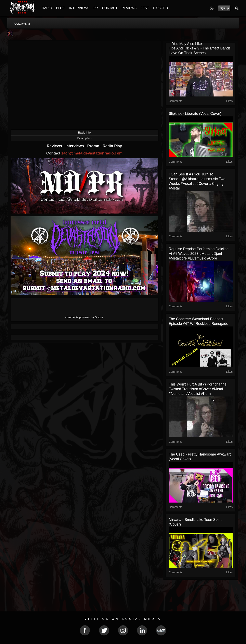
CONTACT (110, 8)
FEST (145, 8)
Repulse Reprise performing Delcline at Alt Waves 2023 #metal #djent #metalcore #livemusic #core (199, 254)
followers (22, 24)
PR (96, 8)
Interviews (75, 146)
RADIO (47, 8)
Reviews (55, 146)
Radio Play (112, 146)
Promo (94, 146)
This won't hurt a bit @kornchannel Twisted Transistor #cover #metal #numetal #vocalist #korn (198, 389)
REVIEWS (129, 8)
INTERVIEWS (79, 8)
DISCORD (160, 8)
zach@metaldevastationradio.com (92, 153)
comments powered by (85, 317)
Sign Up (224, 8)
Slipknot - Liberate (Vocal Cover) (195, 114)
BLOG (61, 8)
